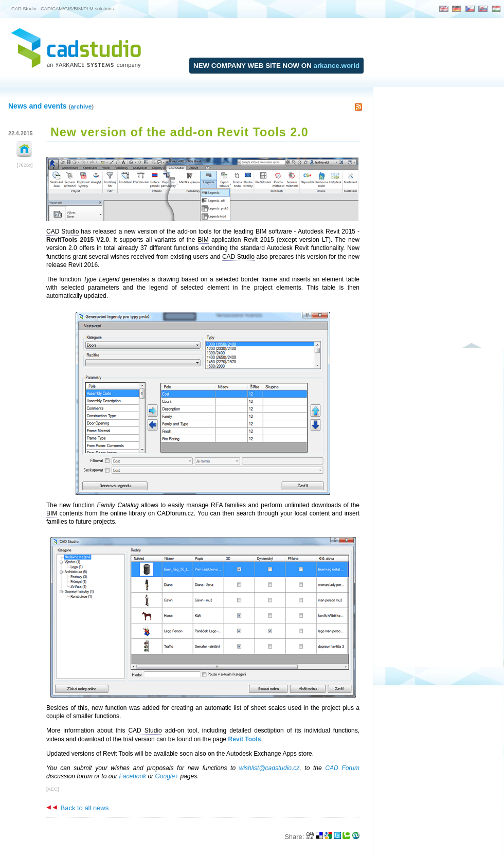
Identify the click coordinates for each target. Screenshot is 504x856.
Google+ (167, 776)
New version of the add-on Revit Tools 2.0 (179, 132)
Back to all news (77, 808)
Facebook (132, 776)
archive (81, 106)
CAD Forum (342, 768)
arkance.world (337, 66)
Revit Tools (245, 739)
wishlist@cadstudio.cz (269, 768)
